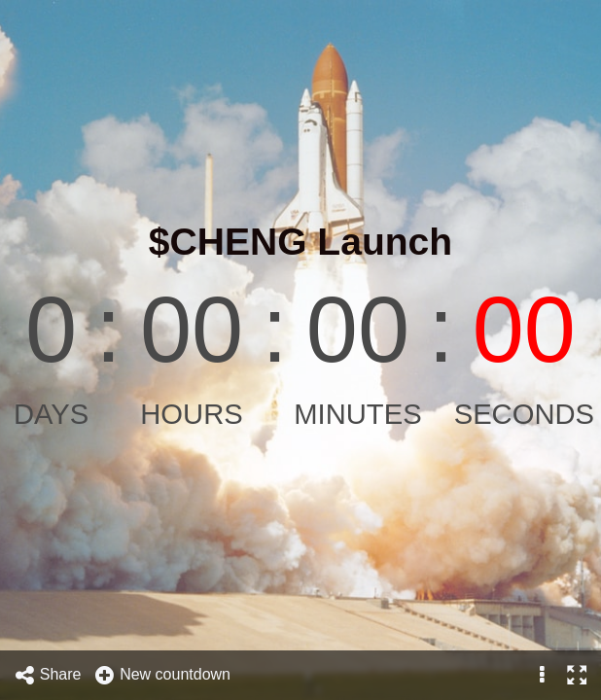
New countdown (162, 675)
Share (48, 675)
